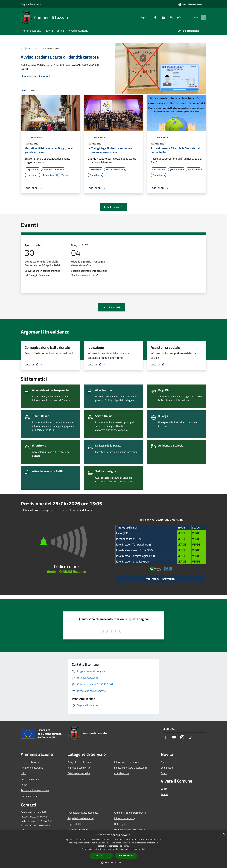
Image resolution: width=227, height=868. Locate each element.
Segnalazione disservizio (80, 818)
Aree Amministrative (32, 768)
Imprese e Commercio (79, 768)
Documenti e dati (30, 796)
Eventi (164, 794)
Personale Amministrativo (35, 790)
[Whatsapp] (174, 17)
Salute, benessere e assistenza (131, 768)
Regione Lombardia (31, 4)
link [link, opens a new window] (144, 849)
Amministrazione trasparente (130, 813)
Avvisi (30, 48)
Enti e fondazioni (30, 779)
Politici (24, 785)
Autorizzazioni (122, 773)
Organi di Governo (31, 762)
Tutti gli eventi (112, 307)
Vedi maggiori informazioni (161, 579)
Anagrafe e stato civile (79, 762)
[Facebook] (151, 17)
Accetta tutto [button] (101, 856)
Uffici (24, 773)
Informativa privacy (125, 818)
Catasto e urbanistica (79, 773)
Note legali (120, 824)
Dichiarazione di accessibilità (129, 830)
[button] (113, 863)
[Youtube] (159, 17)
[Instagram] (166, 17)
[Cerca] (202, 17)
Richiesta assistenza (78, 830)
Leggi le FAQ (74, 824)
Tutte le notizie (113, 207)
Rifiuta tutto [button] (126, 855)
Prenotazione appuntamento (83, 813)
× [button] (223, 834)
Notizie (165, 762)
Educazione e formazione (127, 762)
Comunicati (33, 138)
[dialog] (113, 849)
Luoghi (164, 789)
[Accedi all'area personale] (190, 4)
